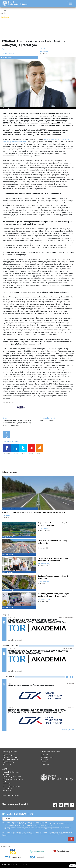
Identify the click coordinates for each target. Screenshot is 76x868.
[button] (67, 681)
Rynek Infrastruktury (11, 757)
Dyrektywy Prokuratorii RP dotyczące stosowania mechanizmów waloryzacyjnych (53, 561)
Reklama (44, 762)
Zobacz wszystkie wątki (10, 795)
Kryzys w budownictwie (12, 786)
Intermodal (7, 784)
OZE (5, 781)
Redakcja (44, 759)
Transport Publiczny (10, 759)
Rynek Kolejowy (9, 755)
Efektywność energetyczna (13, 779)
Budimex (6, 774)
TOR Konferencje (47, 757)
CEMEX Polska (8, 791)
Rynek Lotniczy (9, 762)
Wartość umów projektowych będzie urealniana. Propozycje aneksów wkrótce (34, 512)
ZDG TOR (44, 755)
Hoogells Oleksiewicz (11, 772)
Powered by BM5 (23, 865)
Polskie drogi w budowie (12, 777)
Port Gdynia (7, 789)
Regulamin (45, 764)
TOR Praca (7, 764)
